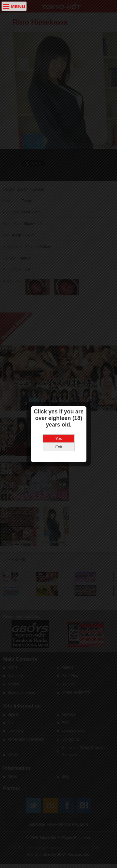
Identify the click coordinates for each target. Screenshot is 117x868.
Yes (58, 420)
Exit (59, 428)
